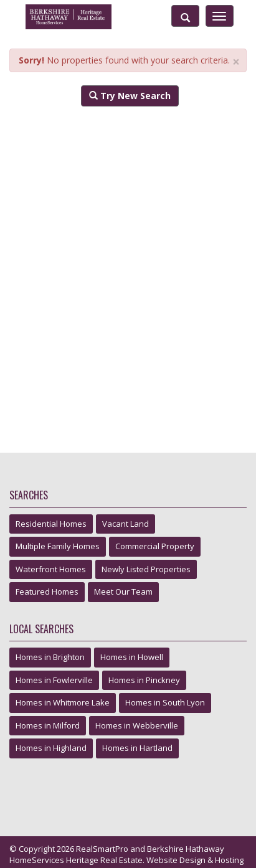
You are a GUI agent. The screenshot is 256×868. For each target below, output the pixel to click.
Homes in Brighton (50, 657)
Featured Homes (47, 592)
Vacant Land (126, 524)
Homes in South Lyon (165, 702)
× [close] (236, 62)
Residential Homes (51, 524)
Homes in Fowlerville (54, 680)
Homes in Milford (48, 725)
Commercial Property (155, 546)
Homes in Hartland (137, 748)
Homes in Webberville (137, 725)
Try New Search (130, 96)
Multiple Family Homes (58, 546)
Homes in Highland (51, 748)
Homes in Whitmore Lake (63, 702)
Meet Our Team (123, 592)
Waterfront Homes (51, 569)
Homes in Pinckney (144, 680)
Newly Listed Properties (146, 569)
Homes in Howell (132, 657)
